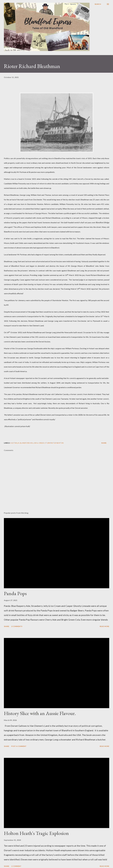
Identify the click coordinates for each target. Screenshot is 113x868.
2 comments (17, 626)
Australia (15, 443)
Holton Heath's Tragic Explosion (36, 833)
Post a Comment (19, 746)
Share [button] (104, 443)
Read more (104, 626)
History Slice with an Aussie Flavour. (40, 713)
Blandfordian (26, 443)
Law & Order (39, 443)
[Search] (98, 4)
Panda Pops (15, 593)
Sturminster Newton (54, 443)
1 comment (16, 866)
